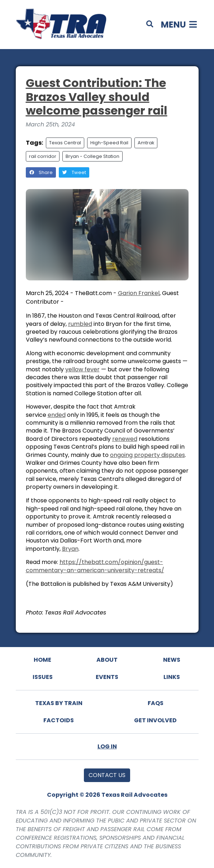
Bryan (70, 549)
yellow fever (82, 369)
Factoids (59, 720)
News (172, 660)
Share (41, 172)
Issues (43, 677)
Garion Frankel (139, 293)
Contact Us (107, 775)
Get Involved (155, 720)
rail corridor (43, 156)
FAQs (156, 703)
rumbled (80, 324)
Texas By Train (59, 703)
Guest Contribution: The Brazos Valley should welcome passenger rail (97, 97)
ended (57, 415)
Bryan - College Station (92, 156)
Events (107, 677)
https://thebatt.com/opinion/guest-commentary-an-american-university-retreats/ (95, 566)
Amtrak (146, 143)
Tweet (74, 172)
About (107, 660)
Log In (107, 746)
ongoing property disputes (148, 455)
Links (172, 677)
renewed (125, 439)
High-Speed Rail (109, 143)
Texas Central (65, 143)
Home (42, 660)
